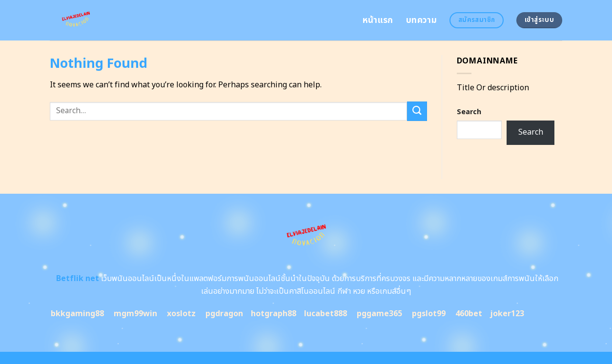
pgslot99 (429, 314)
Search (469, 112)
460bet (469, 314)
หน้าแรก (378, 20)
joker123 (507, 314)
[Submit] (417, 111)
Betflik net (77, 279)
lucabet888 (326, 314)
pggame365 (379, 314)
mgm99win (135, 314)
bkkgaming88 (77, 314)
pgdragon (224, 314)
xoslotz (181, 314)
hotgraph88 (274, 314)
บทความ (421, 20)
